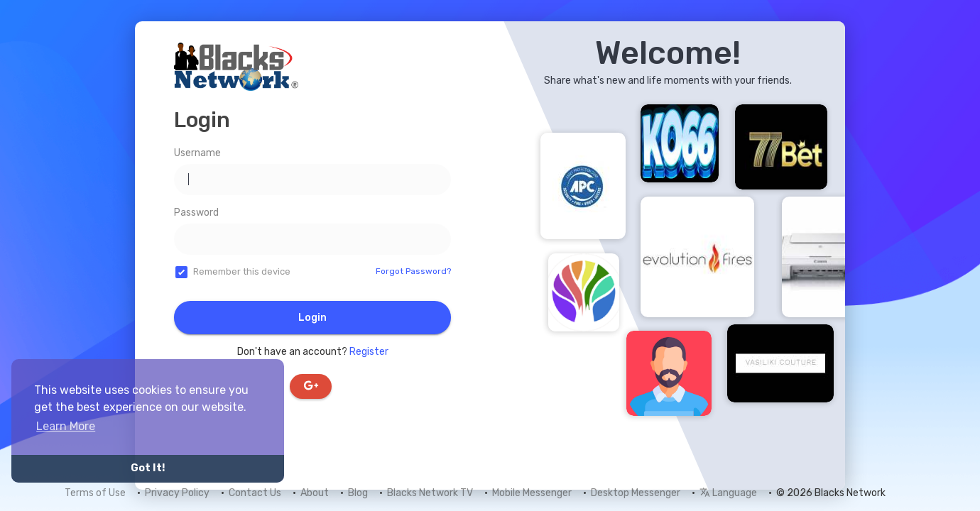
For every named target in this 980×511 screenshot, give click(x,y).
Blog (358, 493)
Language (728, 493)
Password (196, 213)
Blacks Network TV (430, 493)
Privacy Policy (177, 493)
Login (312, 318)
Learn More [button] (66, 426)
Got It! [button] (148, 468)
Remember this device (242, 271)
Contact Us (255, 493)
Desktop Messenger (636, 493)
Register (369, 352)
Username (197, 153)
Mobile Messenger (532, 493)
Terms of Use (95, 493)
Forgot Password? (413, 271)
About (315, 493)
